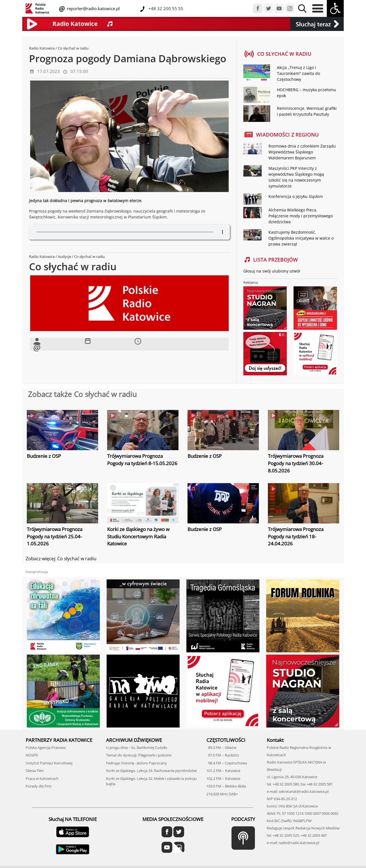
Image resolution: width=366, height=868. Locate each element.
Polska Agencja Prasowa (46, 747)
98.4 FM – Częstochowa (227, 763)
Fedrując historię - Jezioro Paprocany (136, 763)
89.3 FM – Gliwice (221, 747)
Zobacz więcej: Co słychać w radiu (61, 559)
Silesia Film (35, 771)
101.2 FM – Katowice (223, 771)
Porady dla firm (39, 786)
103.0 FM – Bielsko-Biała (226, 786)
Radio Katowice (42, 48)
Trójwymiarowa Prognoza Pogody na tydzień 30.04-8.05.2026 (296, 463)
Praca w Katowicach (42, 778)
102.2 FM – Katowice (223, 778)
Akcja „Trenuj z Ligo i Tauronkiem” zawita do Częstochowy (298, 73)
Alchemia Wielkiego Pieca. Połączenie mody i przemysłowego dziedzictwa (301, 216)
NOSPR (32, 755)
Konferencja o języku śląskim (296, 196)
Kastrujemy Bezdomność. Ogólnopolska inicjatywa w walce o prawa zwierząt (301, 238)
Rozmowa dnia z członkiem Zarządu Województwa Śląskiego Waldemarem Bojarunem (302, 152)
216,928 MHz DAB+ (222, 794)
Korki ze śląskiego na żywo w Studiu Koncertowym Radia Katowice (138, 536)
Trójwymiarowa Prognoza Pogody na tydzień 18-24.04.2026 (296, 536)
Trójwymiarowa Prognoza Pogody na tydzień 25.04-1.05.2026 (55, 536)
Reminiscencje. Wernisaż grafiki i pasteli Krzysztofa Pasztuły (307, 111)
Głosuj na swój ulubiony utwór (272, 271)
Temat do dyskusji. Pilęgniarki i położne (139, 755)
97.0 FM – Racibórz (223, 755)
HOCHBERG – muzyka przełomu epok (307, 93)
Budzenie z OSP (44, 456)
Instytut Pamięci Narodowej (49, 763)
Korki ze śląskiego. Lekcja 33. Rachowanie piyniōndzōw (151, 771)
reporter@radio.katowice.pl (93, 8)
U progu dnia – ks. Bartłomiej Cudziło (137, 747)
